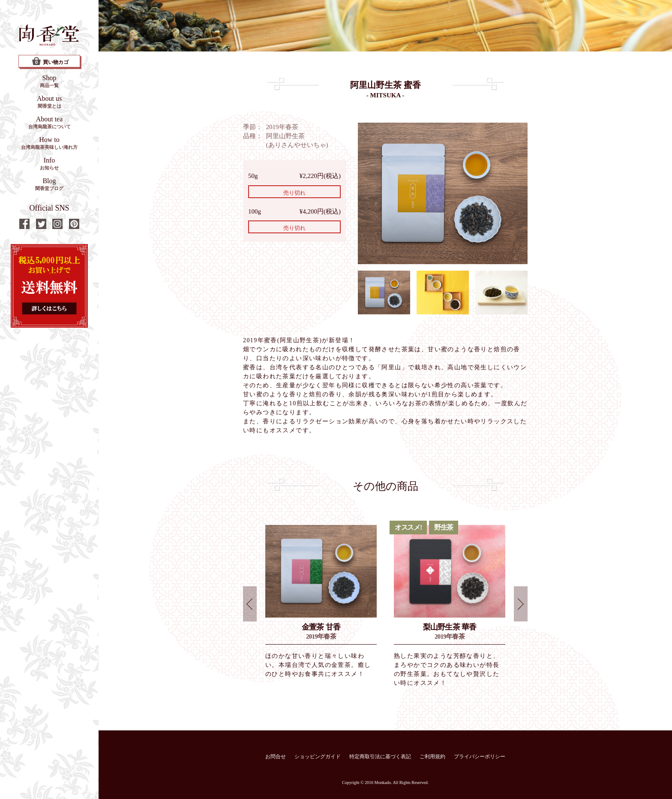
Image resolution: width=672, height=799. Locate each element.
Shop (49, 81)
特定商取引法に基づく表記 (380, 757)
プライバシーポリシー (480, 757)
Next (521, 604)
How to (49, 143)
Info (49, 163)
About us (49, 102)
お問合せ (276, 757)
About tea (49, 122)
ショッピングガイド (318, 757)
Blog (49, 184)
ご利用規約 (432, 757)
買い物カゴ (50, 61)
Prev (250, 604)
